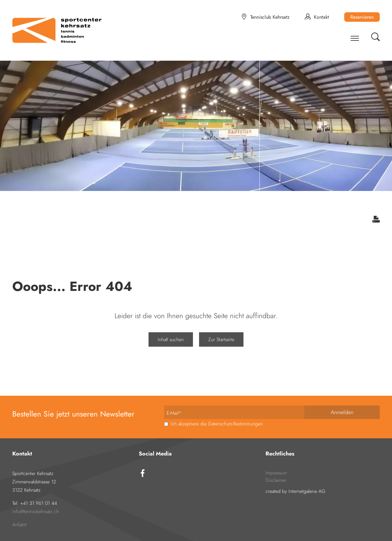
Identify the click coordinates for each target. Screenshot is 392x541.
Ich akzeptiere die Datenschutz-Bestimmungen (216, 424)
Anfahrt (19, 525)
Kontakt (321, 17)
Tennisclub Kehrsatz (270, 17)
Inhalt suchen (171, 339)
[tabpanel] (196, 123)
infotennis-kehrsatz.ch (36, 511)
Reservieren (362, 17)
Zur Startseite (221, 339)
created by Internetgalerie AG (295, 491)
